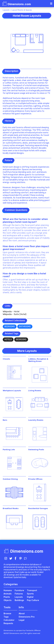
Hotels (8, 340)
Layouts (6, 10)
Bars (5, 420)
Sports (30, 594)
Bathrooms (25, 327)
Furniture (19, 590)
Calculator (9, 620)
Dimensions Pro (27, 617)
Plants (7, 597)
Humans (8, 590)
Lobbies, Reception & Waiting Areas (38, 360)
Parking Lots (9, 449)
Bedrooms (10, 327)
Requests (8, 623)
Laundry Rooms (36, 420)
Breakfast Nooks (11, 508)
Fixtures (19, 594)
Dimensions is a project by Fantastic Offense (22, 630)
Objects (8, 600)
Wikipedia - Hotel (11, 312)
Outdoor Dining (10, 479)
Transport (32, 590)
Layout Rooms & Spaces (22, 10)
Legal (22, 620)
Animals (8, 594)
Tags (6, 617)
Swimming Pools (36, 449)
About (22, 613)
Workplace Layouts (12, 390)
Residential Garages (38, 508)
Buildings (19, 600)
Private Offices (35, 479)
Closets (6, 359)
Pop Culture (33, 600)
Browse (7, 613)
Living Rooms (35, 390)
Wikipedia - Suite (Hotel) (15, 314)
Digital (30, 597)
